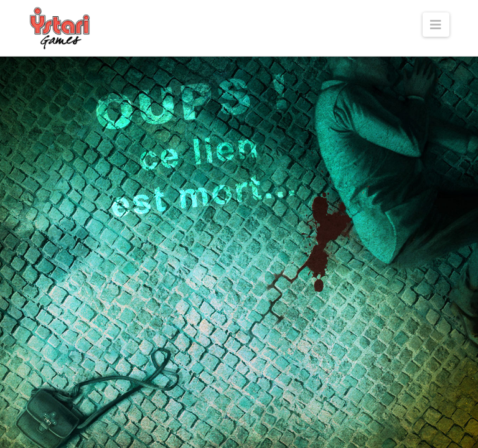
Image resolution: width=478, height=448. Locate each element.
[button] (436, 25)
